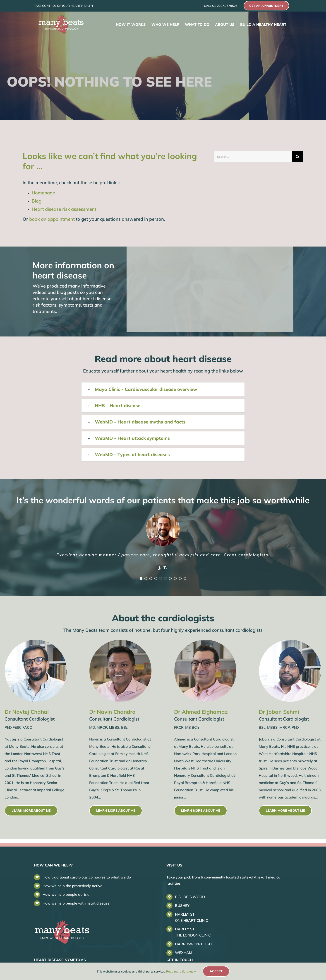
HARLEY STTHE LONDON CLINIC (193, 932)
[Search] (298, 157)
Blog (37, 201)
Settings (189, 971)
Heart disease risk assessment (64, 209)
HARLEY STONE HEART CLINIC (192, 917)
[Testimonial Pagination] (141, 578)
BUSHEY (182, 905)
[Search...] (253, 157)
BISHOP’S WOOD (190, 897)
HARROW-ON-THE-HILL (196, 944)
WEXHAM (184, 953)
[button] (163, 389)
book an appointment (52, 219)
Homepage (43, 193)
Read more (174, 971)
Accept (216, 971)
